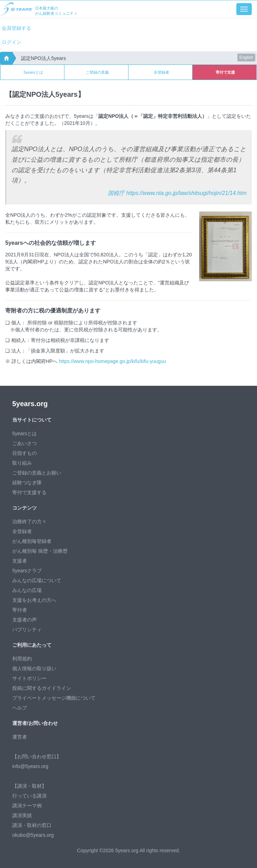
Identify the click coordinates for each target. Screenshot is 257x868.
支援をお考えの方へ (34, 600)
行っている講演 (29, 796)
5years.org (30, 404)
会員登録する (16, 28)
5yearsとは (33, 72)
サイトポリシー (29, 678)
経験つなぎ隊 (27, 483)
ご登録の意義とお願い (37, 473)
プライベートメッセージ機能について (54, 698)
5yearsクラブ (27, 571)
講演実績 (22, 815)
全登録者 (161, 72)
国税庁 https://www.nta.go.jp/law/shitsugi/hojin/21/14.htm (177, 193)
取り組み (22, 463)
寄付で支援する (29, 492)
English (246, 58)
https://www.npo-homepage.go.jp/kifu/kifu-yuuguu (112, 361)
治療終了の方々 (29, 522)
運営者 (20, 737)
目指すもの (25, 453)
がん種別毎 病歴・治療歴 (40, 551)
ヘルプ (20, 708)
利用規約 (22, 659)
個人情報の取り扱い (34, 668)
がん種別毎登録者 (32, 541)
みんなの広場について (37, 580)
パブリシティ (27, 630)
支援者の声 (25, 620)
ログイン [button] (12, 42)
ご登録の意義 (97, 72)
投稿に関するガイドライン (42, 688)
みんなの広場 (27, 590)
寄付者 (20, 610)
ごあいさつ (25, 443)
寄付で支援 (225, 72)
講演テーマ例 (27, 806)
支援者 (20, 561)
